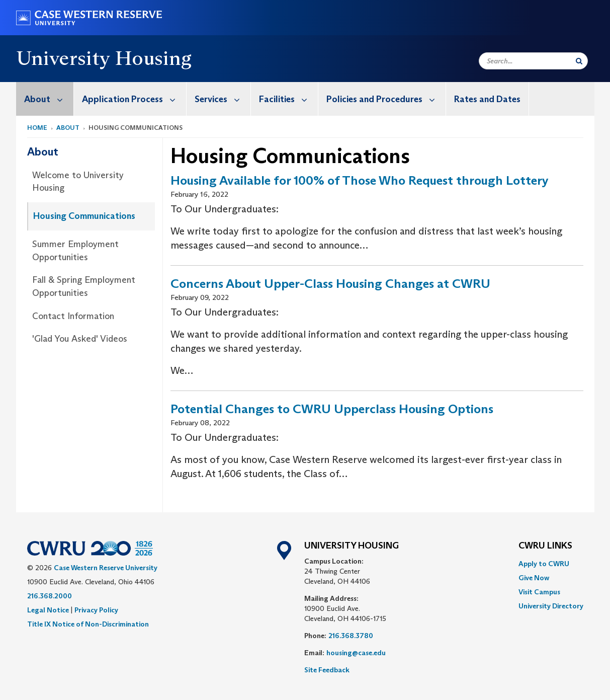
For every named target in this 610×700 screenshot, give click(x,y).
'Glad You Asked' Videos (80, 339)
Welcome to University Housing (78, 182)
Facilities (288, 99)
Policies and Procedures (386, 99)
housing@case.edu (356, 653)
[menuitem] (45, 99)
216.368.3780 (351, 636)
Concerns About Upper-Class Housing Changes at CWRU (330, 284)
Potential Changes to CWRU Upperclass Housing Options (332, 409)
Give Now (534, 578)
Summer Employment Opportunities (75, 251)
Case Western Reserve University (106, 568)
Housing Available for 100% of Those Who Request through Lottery (360, 180)
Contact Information (73, 316)
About (49, 99)
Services (223, 99)
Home (37, 128)
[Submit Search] (579, 61)
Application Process (134, 99)
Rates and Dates (487, 99)
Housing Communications (84, 216)
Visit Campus (539, 592)
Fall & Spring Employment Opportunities (84, 286)
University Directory (551, 606)
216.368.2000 (50, 596)
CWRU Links (545, 546)
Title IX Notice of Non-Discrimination (88, 624)
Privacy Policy (96, 610)
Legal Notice (48, 610)
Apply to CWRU (544, 564)
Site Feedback (327, 670)
